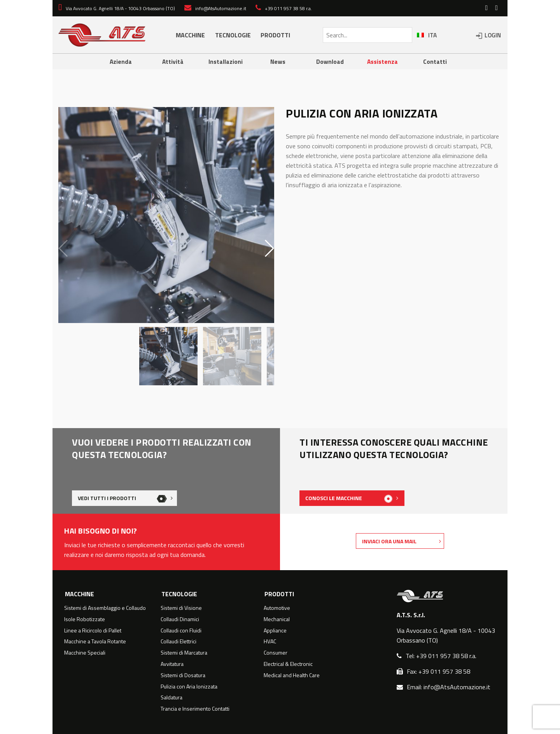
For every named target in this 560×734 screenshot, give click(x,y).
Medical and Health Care (292, 675)
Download (330, 61)
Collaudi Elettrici (178, 641)
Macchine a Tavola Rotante (95, 641)
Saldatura (171, 697)
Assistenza (382, 61)
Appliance (275, 630)
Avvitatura (172, 664)
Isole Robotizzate (85, 619)
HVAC (270, 641)
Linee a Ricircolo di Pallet (93, 630)
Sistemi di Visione (181, 608)
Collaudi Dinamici (180, 619)
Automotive (277, 608)
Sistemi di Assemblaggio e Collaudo (105, 608)
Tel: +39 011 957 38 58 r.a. (441, 656)
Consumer (276, 653)
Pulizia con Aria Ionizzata (189, 687)
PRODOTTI (275, 35)
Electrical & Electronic (288, 664)
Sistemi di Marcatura (184, 653)
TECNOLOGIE (233, 35)
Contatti (435, 61)
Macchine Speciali (85, 653)
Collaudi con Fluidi (181, 630)
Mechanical (277, 619)
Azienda (121, 61)
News (278, 61)
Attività (173, 61)
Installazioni (226, 61)
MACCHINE (190, 35)
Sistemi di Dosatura (183, 675)
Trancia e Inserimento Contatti (195, 709)
